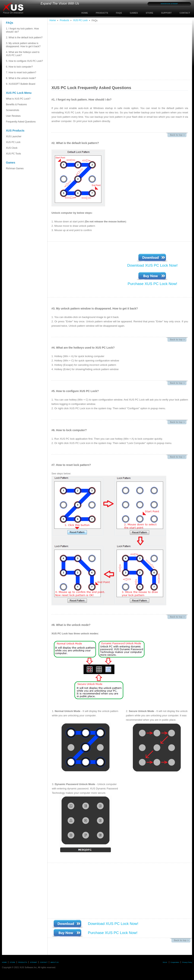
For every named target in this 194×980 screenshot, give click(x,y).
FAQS (119, 13)
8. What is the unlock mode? (21, 78)
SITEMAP (174, 4)
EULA (165, 962)
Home (53, 20)
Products (64, 20)
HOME (85, 13)
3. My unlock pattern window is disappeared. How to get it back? (23, 45)
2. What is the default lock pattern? (25, 39)
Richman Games (15, 168)
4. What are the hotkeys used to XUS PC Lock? (23, 54)
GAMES (134, 13)
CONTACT (185, 13)
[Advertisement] (106, 52)
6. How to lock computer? (19, 67)
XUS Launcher (14, 136)
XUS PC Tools (13, 154)
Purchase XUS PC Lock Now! (152, 284)
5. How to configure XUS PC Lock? (24, 61)
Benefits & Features (16, 104)
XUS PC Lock (13, 142)
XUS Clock (12, 148)
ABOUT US (55, 962)
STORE (149, 13)
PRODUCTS (102, 13)
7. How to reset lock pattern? (21, 72)
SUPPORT (166, 13)
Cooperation (175, 962)
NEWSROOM (166, 4)
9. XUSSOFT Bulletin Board (21, 84)
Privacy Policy (187, 962)
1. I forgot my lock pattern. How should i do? (22, 30)
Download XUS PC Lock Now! (153, 265)
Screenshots (25, 112)
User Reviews (13, 116)
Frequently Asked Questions (21, 122)
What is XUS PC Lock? (18, 99)
